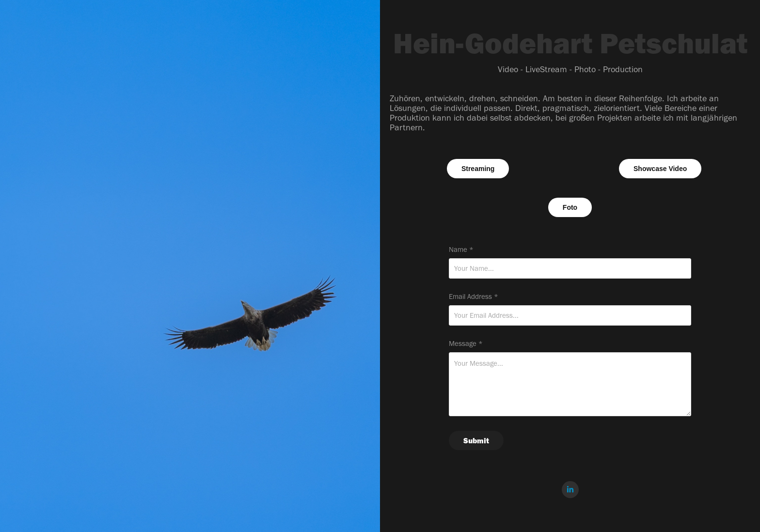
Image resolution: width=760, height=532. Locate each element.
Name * (461, 250)
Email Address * (474, 297)
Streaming (478, 169)
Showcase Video (660, 169)
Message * (466, 344)
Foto (570, 207)
